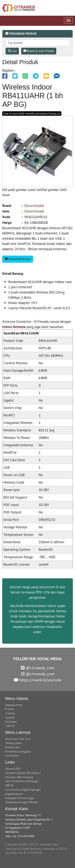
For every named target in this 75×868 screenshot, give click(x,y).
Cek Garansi (12, 756)
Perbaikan (11, 722)
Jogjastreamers (14, 794)
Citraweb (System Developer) (23, 773)
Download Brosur (18, 259)
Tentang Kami (13, 743)
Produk (9, 709)
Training (10, 713)
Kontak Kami (12, 747)
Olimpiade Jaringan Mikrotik (21, 802)
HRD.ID (9, 785)
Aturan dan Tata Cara (18, 739)
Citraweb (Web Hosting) (19, 777)
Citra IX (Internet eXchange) (22, 781)
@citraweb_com (38, 668)
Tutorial (10, 726)
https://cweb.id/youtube (38, 680)
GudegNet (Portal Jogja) (19, 798)
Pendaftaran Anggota (18, 751)
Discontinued (34, 206)
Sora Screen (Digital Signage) (23, 790)
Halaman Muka (14, 705)
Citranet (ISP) (13, 769)
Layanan (10, 717)
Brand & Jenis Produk (39, 51)
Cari (12, 51)
